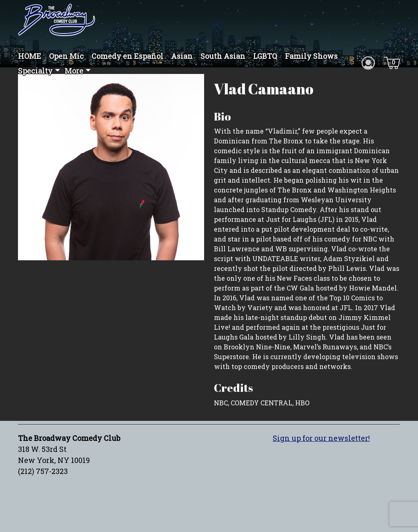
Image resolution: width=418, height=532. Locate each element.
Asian (182, 56)
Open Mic (66, 56)
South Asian (223, 56)
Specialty (35, 71)
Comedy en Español (127, 56)
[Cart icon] (392, 62)
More (74, 71)
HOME (30, 56)
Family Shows (311, 56)
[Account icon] (368, 62)
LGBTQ (265, 56)
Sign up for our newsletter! (321, 438)
